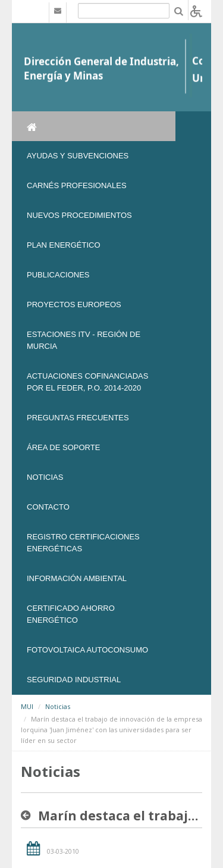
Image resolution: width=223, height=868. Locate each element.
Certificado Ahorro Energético (71, 614)
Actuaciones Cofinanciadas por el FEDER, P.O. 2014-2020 (87, 382)
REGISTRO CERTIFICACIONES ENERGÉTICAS (83, 543)
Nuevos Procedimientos (79, 215)
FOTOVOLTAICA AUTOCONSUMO (87, 650)
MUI (27, 706)
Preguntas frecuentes (78, 418)
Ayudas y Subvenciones (78, 156)
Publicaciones (58, 275)
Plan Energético (64, 245)
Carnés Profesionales (77, 185)
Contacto (48, 507)
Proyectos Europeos (74, 305)
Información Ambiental (77, 578)
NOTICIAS (45, 477)
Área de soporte (63, 447)
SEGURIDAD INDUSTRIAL (74, 680)
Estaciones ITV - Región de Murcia (84, 340)
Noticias (58, 706)
